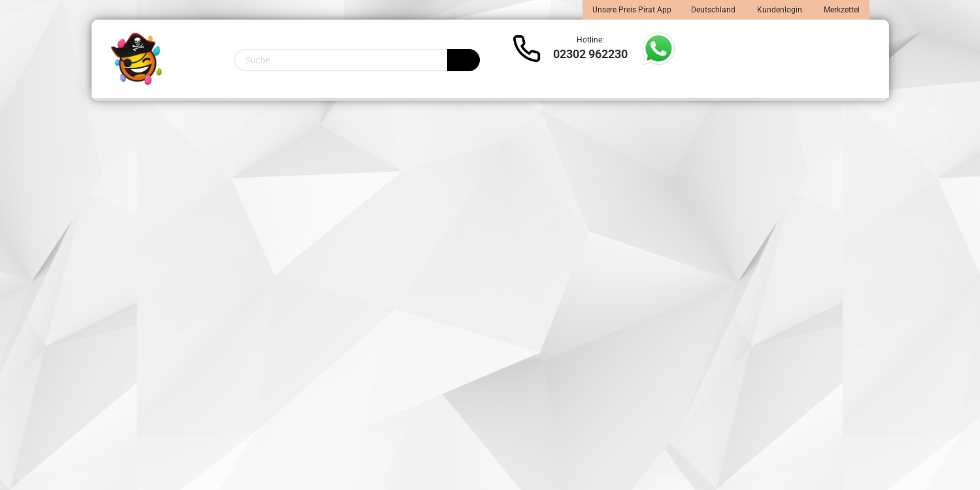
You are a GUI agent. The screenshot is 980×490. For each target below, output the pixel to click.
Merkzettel (841, 10)
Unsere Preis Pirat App (632, 10)
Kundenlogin (779, 10)
